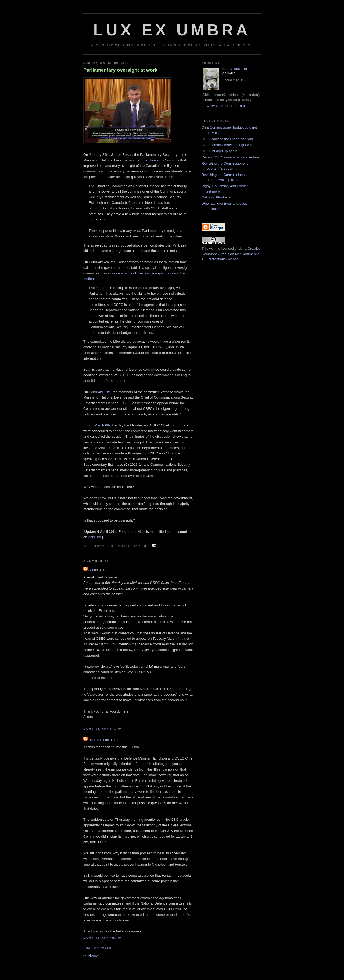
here (167, 177)
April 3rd (94, 537)
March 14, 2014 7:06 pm (102, 938)
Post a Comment (99, 948)
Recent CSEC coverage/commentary (230, 157)
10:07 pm (139, 546)
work (213, 249)
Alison (93, 570)
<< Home (90, 955)
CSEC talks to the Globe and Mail (228, 139)
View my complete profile (225, 106)
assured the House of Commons (154, 160)
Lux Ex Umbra (172, 30)
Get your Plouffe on (217, 197)
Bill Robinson (99, 740)
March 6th (102, 425)
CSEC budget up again (219, 151)
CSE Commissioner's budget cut (227, 145)
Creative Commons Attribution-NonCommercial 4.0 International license (231, 254)
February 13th (100, 392)
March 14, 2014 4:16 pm (102, 729)
